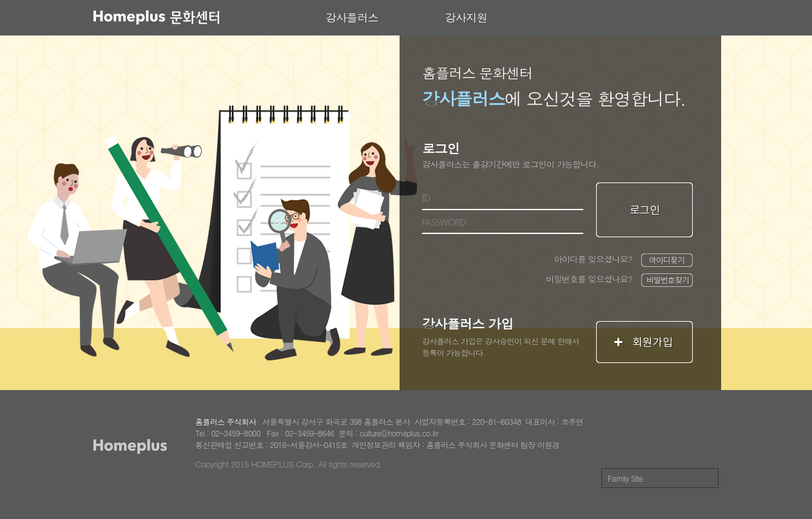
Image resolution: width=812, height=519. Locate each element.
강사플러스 (352, 17)
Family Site (625, 478)
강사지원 (466, 17)
